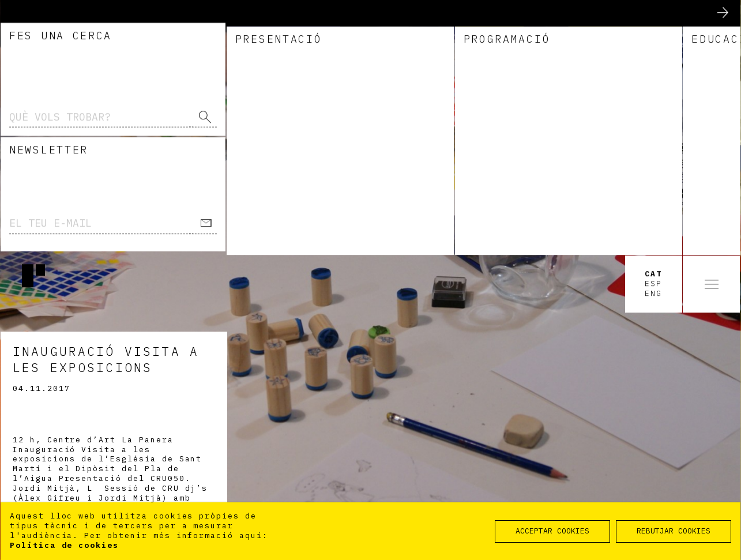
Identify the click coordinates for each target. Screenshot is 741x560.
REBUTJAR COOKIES (674, 531)
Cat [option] (653, 19)
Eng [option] (653, 39)
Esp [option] (653, 29)
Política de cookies (64, 545)
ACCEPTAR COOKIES (552, 531)
